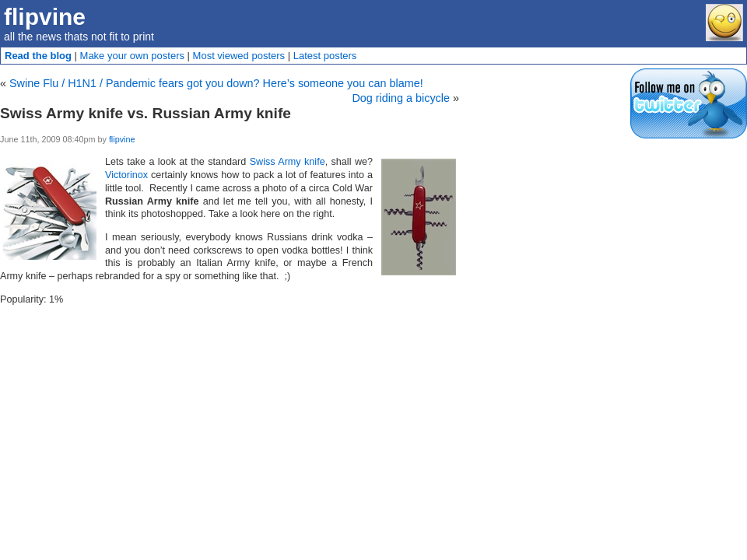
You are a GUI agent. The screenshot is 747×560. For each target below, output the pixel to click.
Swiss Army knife (288, 162)
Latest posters (325, 56)
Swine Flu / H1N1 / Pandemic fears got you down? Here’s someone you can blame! (216, 83)
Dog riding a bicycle (401, 98)
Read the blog (38, 56)
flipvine (45, 17)
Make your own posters (132, 56)
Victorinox (126, 175)
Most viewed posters (239, 56)
